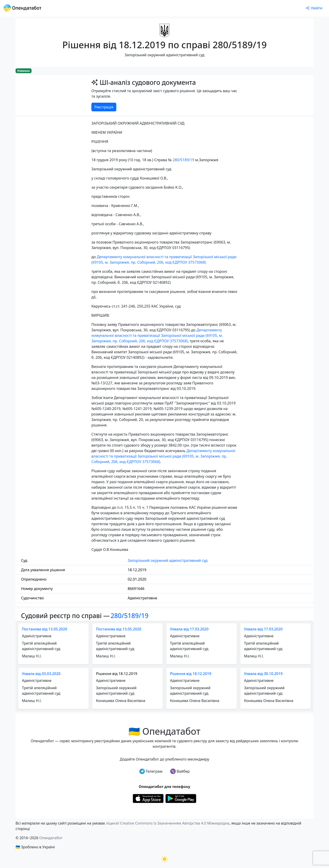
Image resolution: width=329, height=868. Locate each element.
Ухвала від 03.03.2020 (41, 674)
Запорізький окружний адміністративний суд (168, 560)
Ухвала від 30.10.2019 (263, 674)
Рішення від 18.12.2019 (191, 674)
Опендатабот (51, 838)
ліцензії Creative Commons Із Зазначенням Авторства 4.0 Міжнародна (167, 823)
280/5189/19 (183, 160)
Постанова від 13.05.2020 (45, 629)
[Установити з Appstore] (148, 798)
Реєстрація (104, 107)
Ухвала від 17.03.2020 (189, 629)
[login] (314, 8)
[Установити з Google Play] (181, 798)
